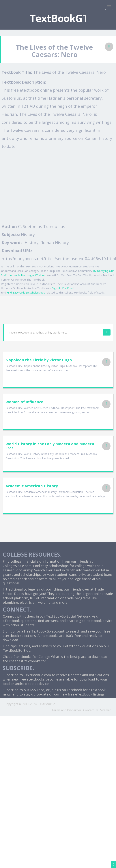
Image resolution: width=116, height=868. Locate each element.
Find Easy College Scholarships (26, 292)
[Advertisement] (34, 186)
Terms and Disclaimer (66, 710)
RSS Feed (37, 690)
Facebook (74, 690)
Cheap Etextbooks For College (26, 657)
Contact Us (91, 710)
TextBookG (58, 18)
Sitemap (106, 710)
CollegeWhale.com (17, 566)
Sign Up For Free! (63, 288)
